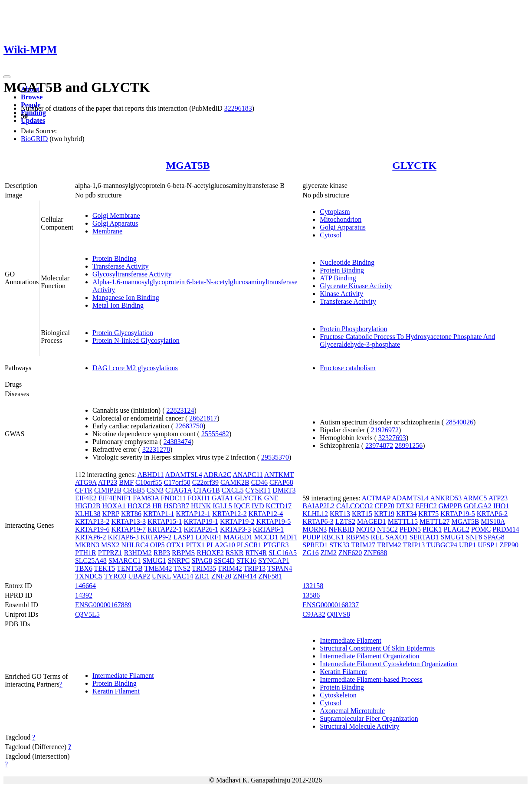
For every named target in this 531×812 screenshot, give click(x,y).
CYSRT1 (258, 490)
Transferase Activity (121, 266)
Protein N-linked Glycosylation (136, 340)
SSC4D (224, 561)
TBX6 (84, 568)
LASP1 (184, 537)
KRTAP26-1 (201, 529)
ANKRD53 (446, 498)
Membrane (107, 231)
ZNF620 (350, 553)
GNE (271, 498)
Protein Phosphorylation (353, 329)
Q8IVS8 (339, 614)
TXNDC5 (89, 576)
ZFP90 (509, 545)
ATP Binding (338, 278)
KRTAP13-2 (92, 521)
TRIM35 (204, 568)
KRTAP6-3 (123, 537)
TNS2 (182, 568)
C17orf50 (177, 482)
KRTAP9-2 (156, 537)
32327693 (392, 438)
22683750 (189, 426)
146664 (85, 586)
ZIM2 (329, 553)
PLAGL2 (456, 529)
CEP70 (385, 506)
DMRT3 (284, 490)
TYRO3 (115, 576)
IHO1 (501, 506)
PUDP (311, 537)
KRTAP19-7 (128, 529)
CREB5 (134, 490)
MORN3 (315, 529)
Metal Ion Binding (118, 305)
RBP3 (162, 553)
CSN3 (155, 490)
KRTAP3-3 (236, 529)
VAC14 (183, 576)
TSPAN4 (280, 568)
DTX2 (405, 506)
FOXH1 (199, 498)
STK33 (339, 545)
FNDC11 (173, 498)
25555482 (215, 434)
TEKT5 (105, 568)
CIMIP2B (108, 490)
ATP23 (108, 482)
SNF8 (474, 537)
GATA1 (222, 498)
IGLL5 (222, 506)
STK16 (246, 561)
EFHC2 (426, 506)
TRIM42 (230, 568)
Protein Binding (115, 258)
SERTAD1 (424, 537)
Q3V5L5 (87, 614)
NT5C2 (387, 529)
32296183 (238, 108)
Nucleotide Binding (347, 262)
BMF (126, 482)
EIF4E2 (86, 498)
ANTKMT (279, 475)
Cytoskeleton (338, 695)
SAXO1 (397, 537)
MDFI (288, 537)
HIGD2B (88, 506)
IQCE (242, 506)
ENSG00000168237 (331, 605)
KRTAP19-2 (237, 521)
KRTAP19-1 (201, 521)
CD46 (259, 482)
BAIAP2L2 (318, 506)
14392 (84, 595)
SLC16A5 (283, 553)
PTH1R (86, 553)
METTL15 (403, 521)
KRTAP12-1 (193, 514)
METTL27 (434, 521)
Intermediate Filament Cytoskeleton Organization (388, 664)
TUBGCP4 (442, 545)
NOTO (366, 529)
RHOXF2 (210, 553)
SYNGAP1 (274, 561)
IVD (258, 506)
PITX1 (196, 545)
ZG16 (310, 553)
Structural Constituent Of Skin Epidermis (377, 648)
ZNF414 (245, 576)
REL (377, 537)
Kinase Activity (341, 294)
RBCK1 (333, 537)
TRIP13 (255, 568)
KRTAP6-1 (269, 529)
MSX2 (110, 545)
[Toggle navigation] (7, 77)
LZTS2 (345, 521)
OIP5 (157, 545)
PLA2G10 (221, 545)
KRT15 (362, 514)
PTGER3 (276, 545)
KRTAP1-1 (159, 514)
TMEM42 (158, 568)
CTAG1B (207, 490)
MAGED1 (238, 537)
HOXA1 (114, 506)
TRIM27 (363, 545)
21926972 (385, 430)
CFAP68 (281, 482)
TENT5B (130, 568)
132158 (313, 586)
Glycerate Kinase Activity (356, 286)
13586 (311, 595)
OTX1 (175, 545)
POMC (481, 529)
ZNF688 (375, 553)
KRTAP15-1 (165, 521)
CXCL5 (233, 490)
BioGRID (34, 139)
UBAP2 (139, 576)
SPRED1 (315, 545)
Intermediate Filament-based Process (371, 679)
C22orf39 (205, 482)
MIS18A (493, 521)
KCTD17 (279, 506)
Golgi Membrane (116, 215)
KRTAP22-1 (165, 529)
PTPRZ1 (110, 553)
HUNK (201, 506)
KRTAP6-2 (91, 537)
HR (157, 506)
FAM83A (146, 498)
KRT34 (406, 514)
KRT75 (428, 514)
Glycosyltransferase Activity (132, 274)
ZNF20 (221, 576)
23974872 (379, 445)
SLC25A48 (91, 561)
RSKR (235, 553)
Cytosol (331, 235)
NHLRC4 (135, 545)
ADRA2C (217, 475)
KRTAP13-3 (128, 521)
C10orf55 (149, 482)
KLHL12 (315, 514)
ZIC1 (202, 576)
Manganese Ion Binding (126, 298)
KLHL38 (88, 514)
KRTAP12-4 (266, 514)
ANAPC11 (248, 475)
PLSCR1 (249, 545)
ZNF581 (270, 576)
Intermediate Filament (123, 676)
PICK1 (432, 529)
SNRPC (179, 561)
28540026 (459, 422)
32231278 (156, 449)
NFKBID (341, 529)
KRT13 (340, 514)
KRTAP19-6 (92, 529)
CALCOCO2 (354, 506)
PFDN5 (410, 529)
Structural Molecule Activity (359, 726)
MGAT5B (188, 165)
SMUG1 (154, 561)
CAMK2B (235, 482)
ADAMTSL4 (184, 475)
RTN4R (256, 553)
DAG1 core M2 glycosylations (135, 368)
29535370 (275, 457)
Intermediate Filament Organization (369, 656)
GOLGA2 (478, 506)
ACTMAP (376, 498)
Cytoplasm (335, 212)
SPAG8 (202, 561)
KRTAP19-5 (274, 521)
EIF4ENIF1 (115, 498)
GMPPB (450, 506)
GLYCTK (414, 165)
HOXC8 (139, 506)
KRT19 (384, 514)
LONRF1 (209, 537)
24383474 (177, 442)
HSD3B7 (176, 506)
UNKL (161, 576)
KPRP (111, 514)
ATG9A (86, 482)
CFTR (84, 490)
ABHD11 (151, 475)
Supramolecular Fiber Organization (369, 718)
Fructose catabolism (347, 368)
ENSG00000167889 (103, 605)
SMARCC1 (125, 561)
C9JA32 (314, 614)
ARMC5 (475, 498)
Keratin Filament (116, 691)
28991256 (409, 445)
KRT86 (131, 514)
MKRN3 (87, 545)
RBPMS (183, 553)
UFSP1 (488, 545)
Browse (32, 97)
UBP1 (467, 545)
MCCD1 (266, 537)
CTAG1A (179, 490)
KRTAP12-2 (229, 514)
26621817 (203, 418)
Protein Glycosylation (123, 333)
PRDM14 (506, 529)
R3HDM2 (138, 553)
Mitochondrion (341, 219)
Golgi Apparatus (115, 223)
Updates (33, 120)
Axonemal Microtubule (352, 711)
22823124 (180, 410)
